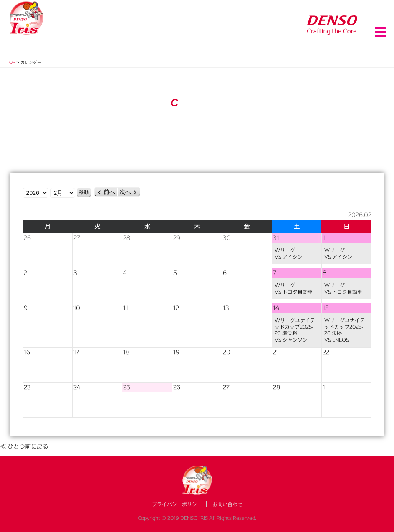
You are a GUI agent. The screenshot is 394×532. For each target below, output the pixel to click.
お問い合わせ (227, 504)
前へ (109, 192)
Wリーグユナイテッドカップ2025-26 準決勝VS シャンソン (295, 330)
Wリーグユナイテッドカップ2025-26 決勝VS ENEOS (345, 330)
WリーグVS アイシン (289, 253)
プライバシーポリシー (177, 504)
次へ (125, 192)
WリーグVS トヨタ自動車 (294, 288)
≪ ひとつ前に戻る (24, 446)
